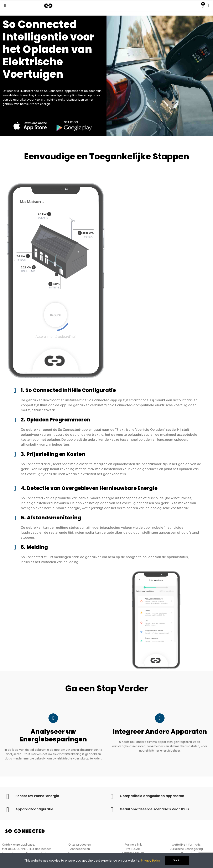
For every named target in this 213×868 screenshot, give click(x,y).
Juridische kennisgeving (186, 849)
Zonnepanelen (80, 849)
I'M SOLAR (133, 849)
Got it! (177, 860)
